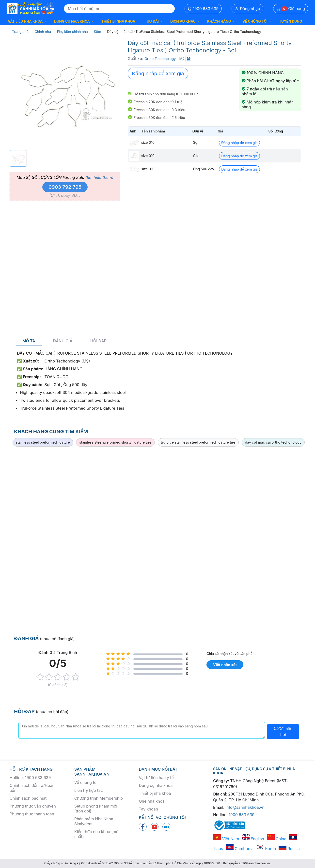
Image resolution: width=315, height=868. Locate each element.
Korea (266, 849)
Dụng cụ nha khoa (156, 785)
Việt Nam (226, 839)
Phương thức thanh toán (32, 814)
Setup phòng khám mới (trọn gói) (96, 809)
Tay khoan (148, 809)
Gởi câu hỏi (283, 732)
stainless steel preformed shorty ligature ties (115, 442)
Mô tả (29, 341)
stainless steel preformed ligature (43, 442)
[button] (27, 21)
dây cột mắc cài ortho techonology (273, 442)
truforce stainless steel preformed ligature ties (198, 442)
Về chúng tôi (86, 782)
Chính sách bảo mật (28, 798)
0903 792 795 (65, 187)
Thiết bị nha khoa (155, 793)
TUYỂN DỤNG (291, 21)
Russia (289, 849)
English (253, 839)
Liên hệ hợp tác (89, 790)
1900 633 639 (203, 9)
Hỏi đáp (98, 341)
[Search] (119, 9)
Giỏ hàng (291, 9)
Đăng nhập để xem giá (158, 73)
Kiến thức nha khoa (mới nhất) (97, 834)
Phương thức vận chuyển (33, 806)
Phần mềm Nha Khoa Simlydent (94, 821)
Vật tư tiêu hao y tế (156, 778)
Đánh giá (63, 341)
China (277, 839)
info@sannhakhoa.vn (245, 807)
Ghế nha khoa (152, 801)
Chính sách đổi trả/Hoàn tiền (32, 788)
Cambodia (240, 849)
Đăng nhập (247, 9)
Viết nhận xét (225, 665)
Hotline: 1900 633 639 (30, 778)
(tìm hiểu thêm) (99, 177)
